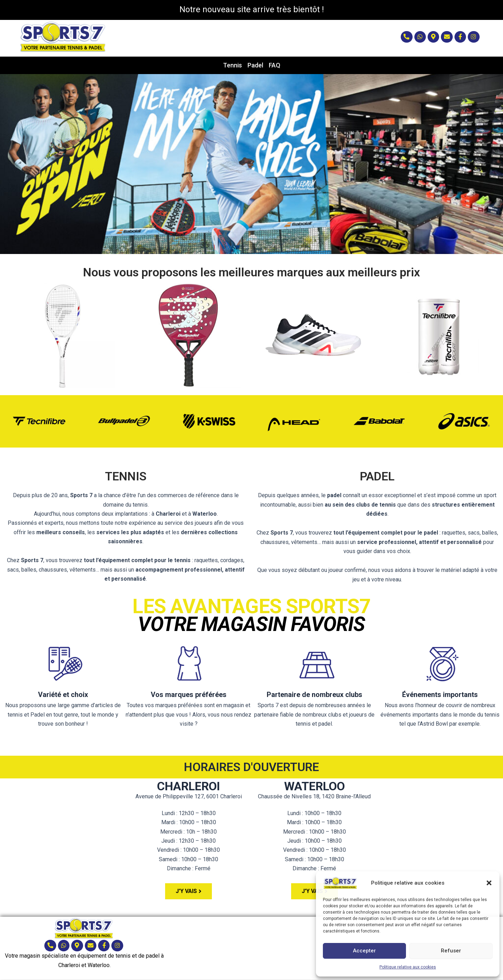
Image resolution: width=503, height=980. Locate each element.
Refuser (451, 951)
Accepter (364, 951)
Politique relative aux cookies (408, 967)
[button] (489, 883)
